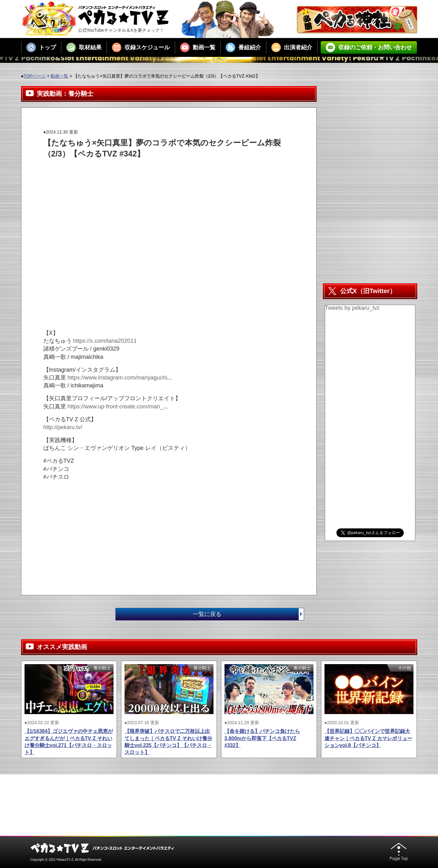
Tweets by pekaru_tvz (352, 308)
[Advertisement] (158, 173)
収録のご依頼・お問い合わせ (369, 47)
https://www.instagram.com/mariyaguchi (117, 378)
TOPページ (35, 76)
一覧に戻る (248, 614)
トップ (41, 47)
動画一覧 (198, 47)
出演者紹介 (292, 47)
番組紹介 (243, 47)
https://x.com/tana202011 (105, 341)
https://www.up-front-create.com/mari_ (115, 407)
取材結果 (84, 47)
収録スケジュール (141, 47)
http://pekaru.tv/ (63, 427)
